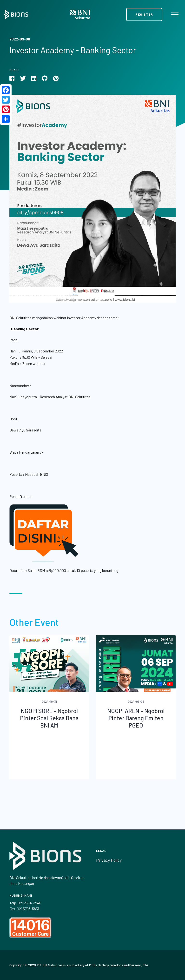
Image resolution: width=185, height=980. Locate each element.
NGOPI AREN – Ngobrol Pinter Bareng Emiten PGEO (136, 718)
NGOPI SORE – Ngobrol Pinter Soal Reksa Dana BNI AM (49, 718)
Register (144, 14)
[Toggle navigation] (175, 14)
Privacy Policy (109, 860)
